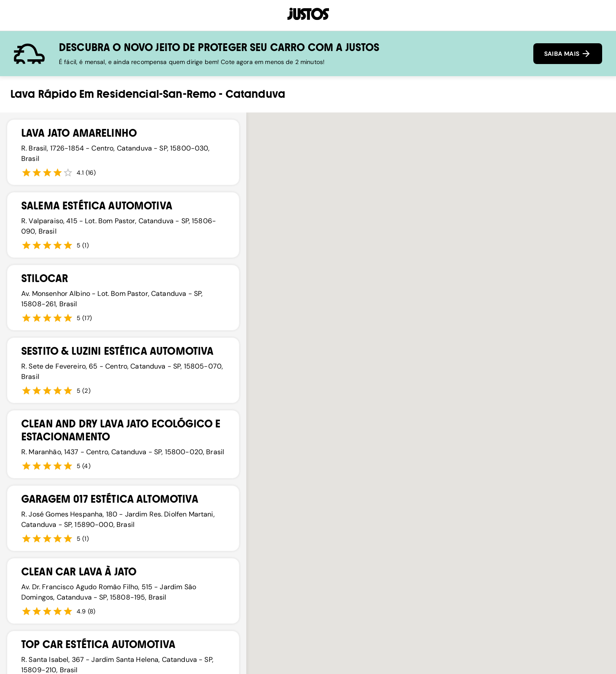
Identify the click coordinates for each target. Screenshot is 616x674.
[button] (389, 448)
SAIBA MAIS (568, 54)
